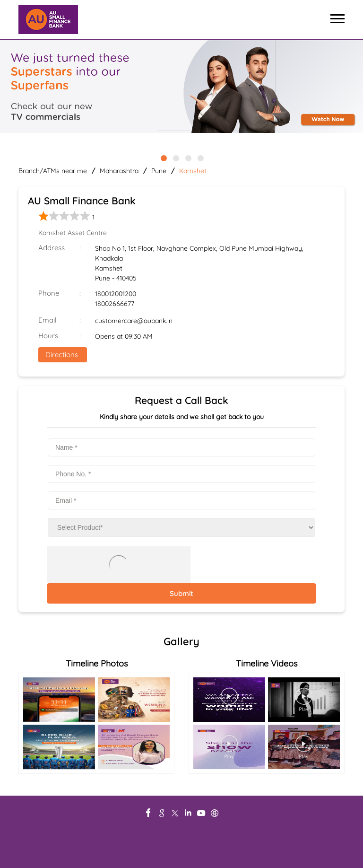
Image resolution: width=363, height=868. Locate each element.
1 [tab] (163, 158)
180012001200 (116, 294)
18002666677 (115, 304)
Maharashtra (119, 171)
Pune (159, 171)
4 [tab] (200, 158)
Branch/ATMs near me (53, 171)
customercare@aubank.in (134, 321)
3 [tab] (188, 158)
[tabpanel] (181, 87)
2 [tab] (175, 158)
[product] (181, 527)
